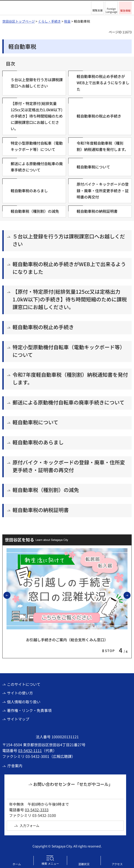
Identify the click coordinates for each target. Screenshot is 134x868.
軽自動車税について (35, 422)
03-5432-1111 (30, 750)
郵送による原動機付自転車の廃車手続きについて (69, 402)
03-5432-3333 (37, 810)
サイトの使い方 (20, 693)
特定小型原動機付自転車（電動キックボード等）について (69, 351)
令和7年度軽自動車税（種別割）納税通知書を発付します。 (70, 378)
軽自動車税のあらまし (38, 442)
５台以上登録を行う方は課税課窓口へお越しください (69, 240)
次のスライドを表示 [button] (130, 595)
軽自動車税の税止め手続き (43, 327)
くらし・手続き (49, 21)
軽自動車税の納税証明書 (41, 510)
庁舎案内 (15, 766)
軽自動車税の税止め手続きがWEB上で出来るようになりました (69, 268)
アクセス (117, 864)
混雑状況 (84, 864)
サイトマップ (18, 719)
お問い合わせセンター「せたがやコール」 (73, 784)
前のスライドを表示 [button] (10, 595)
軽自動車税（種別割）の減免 (46, 490)
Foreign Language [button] (111, 10)
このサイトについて (24, 684)
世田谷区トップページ (19, 21)
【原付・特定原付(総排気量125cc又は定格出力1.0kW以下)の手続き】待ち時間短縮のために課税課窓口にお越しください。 (70, 299)
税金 (67, 21)
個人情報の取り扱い (24, 702)
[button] (97, 8)
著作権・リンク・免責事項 (29, 710)
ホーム (17, 864)
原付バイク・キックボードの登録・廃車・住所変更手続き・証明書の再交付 (69, 466)
